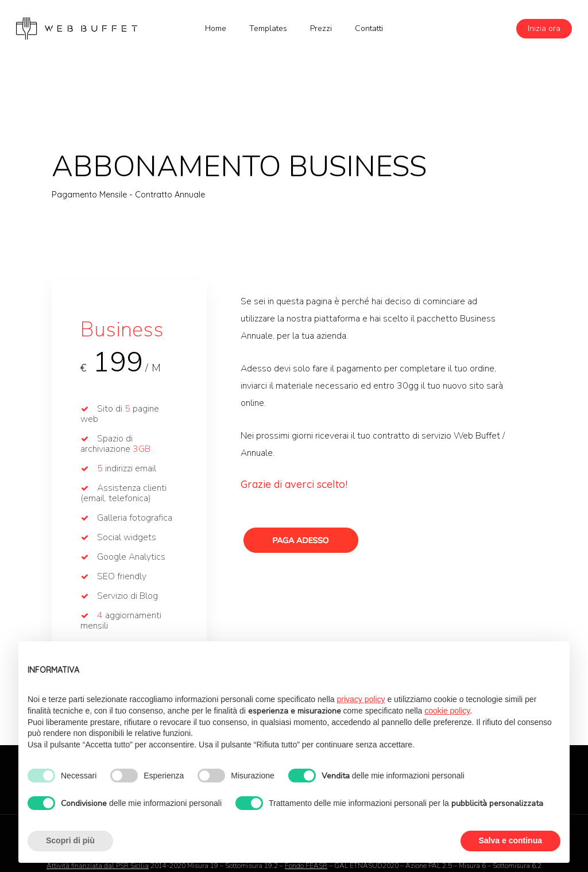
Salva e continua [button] (510, 840)
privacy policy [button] (361, 699)
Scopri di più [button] (70, 840)
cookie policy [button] (447, 711)
